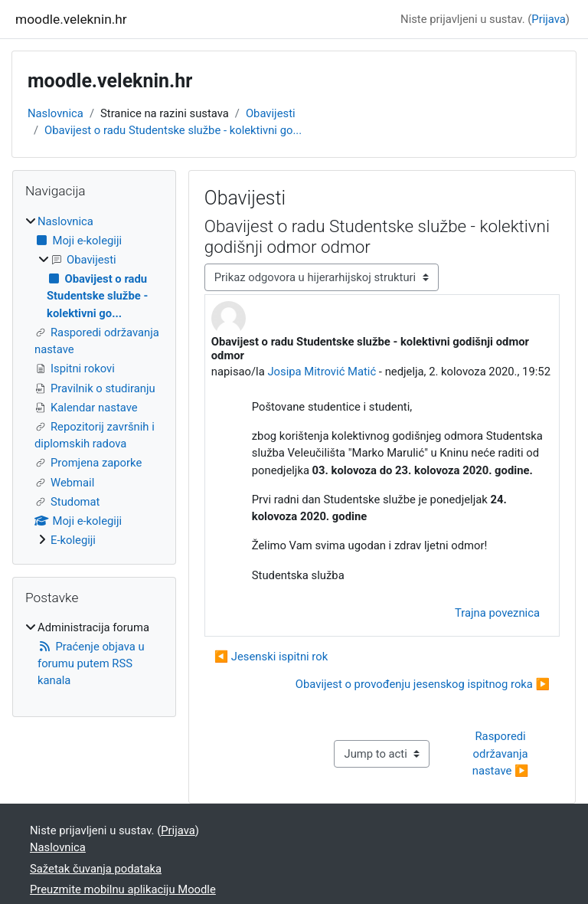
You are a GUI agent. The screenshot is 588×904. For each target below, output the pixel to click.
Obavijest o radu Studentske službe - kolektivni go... (173, 130)
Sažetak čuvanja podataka (96, 869)
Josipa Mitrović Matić (322, 372)
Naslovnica (56, 113)
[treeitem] (94, 381)
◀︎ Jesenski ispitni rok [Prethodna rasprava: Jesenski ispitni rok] (271, 657)
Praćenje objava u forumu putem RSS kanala (91, 663)
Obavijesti (271, 113)
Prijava (549, 19)
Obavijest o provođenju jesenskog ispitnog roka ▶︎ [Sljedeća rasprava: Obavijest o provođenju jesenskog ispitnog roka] (423, 684)
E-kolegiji (73, 540)
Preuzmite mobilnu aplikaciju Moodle (123, 889)
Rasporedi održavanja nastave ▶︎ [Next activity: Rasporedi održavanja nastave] (501, 753)
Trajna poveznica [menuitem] (497, 613)
